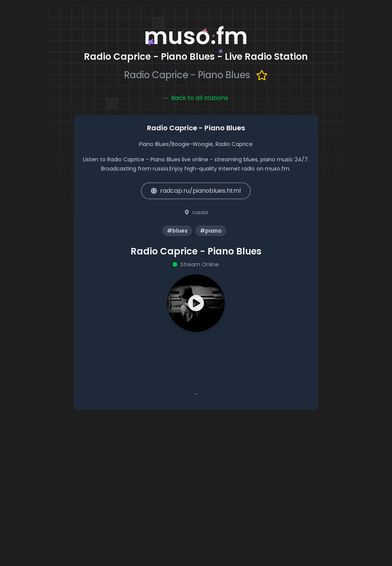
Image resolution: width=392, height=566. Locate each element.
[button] (196, 303)
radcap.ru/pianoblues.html (196, 191)
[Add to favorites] (262, 75)
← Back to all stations (196, 98)
